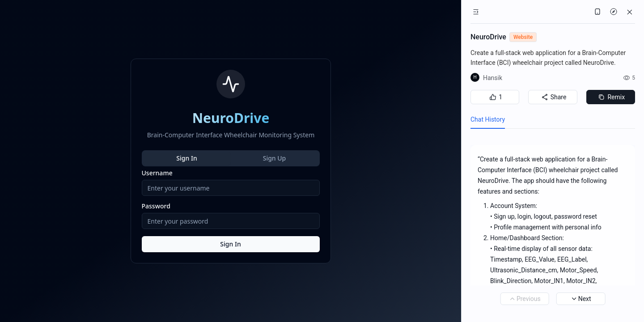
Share (553, 97)
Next (581, 299)
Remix (610, 97)
